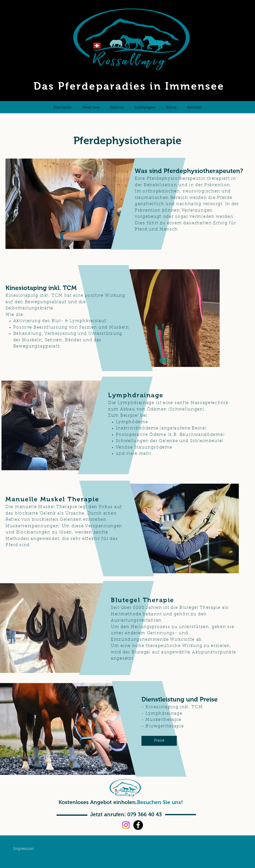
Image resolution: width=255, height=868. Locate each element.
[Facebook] (138, 825)
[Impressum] (23, 849)
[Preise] (159, 741)
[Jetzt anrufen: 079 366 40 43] (126, 814)
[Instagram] (126, 825)
